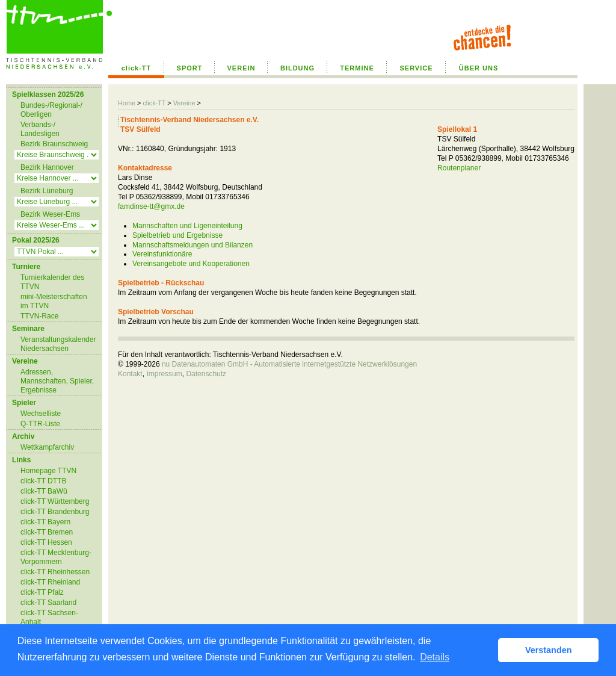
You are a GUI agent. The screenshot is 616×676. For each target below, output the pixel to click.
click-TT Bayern (45, 522)
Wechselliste (41, 414)
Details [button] (435, 657)
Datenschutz (206, 374)
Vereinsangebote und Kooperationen (191, 264)
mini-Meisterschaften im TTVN (54, 301)
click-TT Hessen (46, 542)
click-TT (137, 68)
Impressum (164, 374)
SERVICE (416, 68)
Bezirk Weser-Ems (50, 214)
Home (127, 103)
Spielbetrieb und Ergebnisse (177, 235)
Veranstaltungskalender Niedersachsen (58, 344)
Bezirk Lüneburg (47, 191)
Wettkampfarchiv (47, 447)
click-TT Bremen (47, 532)
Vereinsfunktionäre (162, 254)
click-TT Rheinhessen (55, 572)
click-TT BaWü (44, 491)
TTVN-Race (39, 316)
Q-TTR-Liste (40, 424)
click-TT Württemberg (55, 501)
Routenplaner (459, 168)
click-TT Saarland (48, 603)
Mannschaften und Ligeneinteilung (187, 226)
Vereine (184, 103)
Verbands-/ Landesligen (40, 129)
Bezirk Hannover (47, 167)
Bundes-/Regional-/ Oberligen (51, 110)
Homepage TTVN (48, 471)
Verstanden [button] (549, 650)
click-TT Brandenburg (55, 512)
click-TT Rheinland (50, 582)
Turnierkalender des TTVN (52, 282)
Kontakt (130, 374)
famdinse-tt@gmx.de (151, 206)
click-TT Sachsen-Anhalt (49, 617)
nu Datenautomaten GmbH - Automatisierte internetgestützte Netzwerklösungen (289, 364)
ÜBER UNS (479, 68)
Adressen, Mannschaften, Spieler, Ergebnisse (57, 381)
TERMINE (357, 68)
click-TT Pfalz (42, 592)
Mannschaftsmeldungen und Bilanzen (192, 245)
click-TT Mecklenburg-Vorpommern (56, 557)
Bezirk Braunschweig (54, 144)
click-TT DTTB (43, 481)
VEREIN (242, 68)
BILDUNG (297, 68)
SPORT (190, 68)
